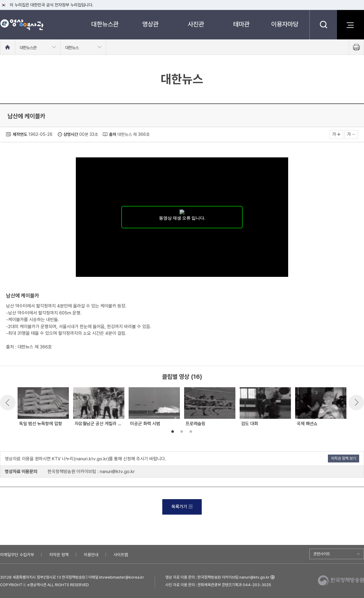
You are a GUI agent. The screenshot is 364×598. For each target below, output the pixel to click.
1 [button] (173, 432)
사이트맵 (121, 555)
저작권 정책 (59, 555)
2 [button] (182, 432)
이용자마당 (285, 24)
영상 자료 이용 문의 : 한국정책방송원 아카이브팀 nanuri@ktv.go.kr (217, 577)
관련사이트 (322, 554)
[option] (43, 407)
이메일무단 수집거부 (17, 555)
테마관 (241, 24)
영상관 (150, 24)
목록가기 (182, 507)
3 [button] (191, 432)
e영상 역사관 (22, 25)
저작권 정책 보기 (344, 458)
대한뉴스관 (105, 24)
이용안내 (91, 555)
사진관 (196, 24)
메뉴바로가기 (0, 0)
